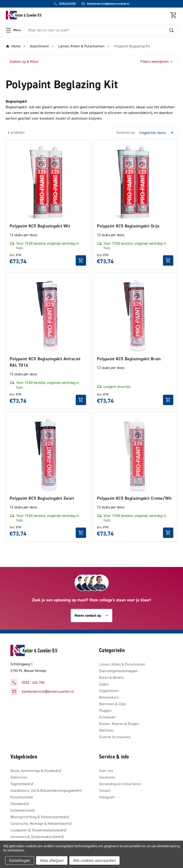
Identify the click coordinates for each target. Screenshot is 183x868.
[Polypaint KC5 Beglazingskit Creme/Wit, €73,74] (135, 454)
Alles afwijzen (52, 860)
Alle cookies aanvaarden (94, 860)
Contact (105, 790)
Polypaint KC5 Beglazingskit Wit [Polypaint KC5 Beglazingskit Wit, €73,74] (40, 226)
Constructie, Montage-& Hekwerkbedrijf (41, 824)
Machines (106, 730)
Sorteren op (125, 132)
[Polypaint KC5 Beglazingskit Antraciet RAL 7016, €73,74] (48, 315)
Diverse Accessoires (115, 737)
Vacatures (107, 777)
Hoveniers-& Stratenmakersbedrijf (37, 837)
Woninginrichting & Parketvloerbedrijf (40, 817)
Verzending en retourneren (120, 784)
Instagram (107, 797)
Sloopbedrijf (20, 804)
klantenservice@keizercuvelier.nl (48, 691)
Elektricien (19, 777)
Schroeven (107, 717)
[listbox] (158, 133)
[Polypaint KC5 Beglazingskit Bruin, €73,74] (135, 315)
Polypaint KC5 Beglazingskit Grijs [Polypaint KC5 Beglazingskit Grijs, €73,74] (128, 226)
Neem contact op (91, 615)
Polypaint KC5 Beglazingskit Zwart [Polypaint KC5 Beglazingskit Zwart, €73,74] (42, 498)
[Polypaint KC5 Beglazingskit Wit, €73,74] (48, 182)
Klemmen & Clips (112, 704)
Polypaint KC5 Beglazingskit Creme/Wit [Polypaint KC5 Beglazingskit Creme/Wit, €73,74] (134, 498)
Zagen (104, 684)
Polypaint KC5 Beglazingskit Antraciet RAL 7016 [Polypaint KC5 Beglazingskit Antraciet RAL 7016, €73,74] (45, 362)
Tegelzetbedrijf (22, 784)
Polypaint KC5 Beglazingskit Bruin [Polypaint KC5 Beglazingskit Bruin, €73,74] (129, 359)
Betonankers (109, 697)
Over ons (106, 771)
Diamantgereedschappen (118, 671)
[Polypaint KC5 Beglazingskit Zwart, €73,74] (48, 454)
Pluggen (105, 711)
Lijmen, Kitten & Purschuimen (122, 664)
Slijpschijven (109, 691)
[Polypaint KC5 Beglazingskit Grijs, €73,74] (135, 182)
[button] (91, 62)
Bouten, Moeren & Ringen (119, 724)
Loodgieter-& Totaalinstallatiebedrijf (38, 830)
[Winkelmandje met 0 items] (174, 15)
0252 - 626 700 (33, 682)
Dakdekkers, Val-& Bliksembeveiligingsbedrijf (46, 790)
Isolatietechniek (23, 810)
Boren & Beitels (111, 677)
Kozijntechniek (22, 797)
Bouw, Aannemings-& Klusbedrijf (36, 771)
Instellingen (20, 860)
